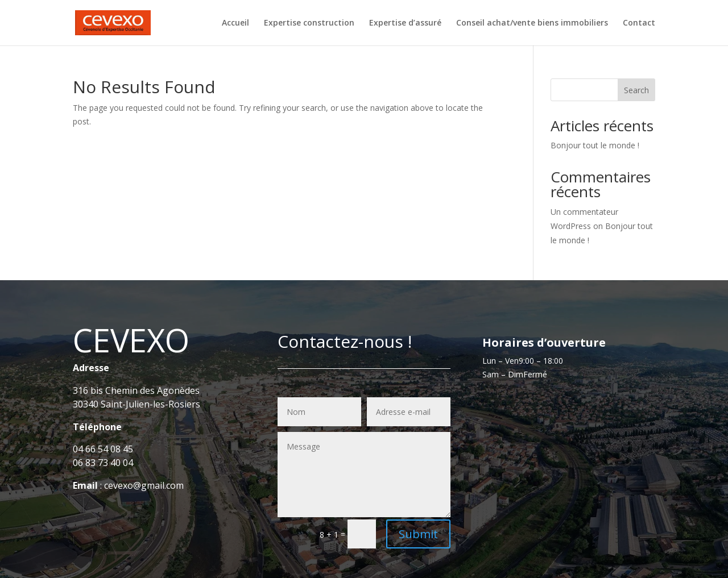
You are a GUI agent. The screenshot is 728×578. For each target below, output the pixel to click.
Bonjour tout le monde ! (595, 145)
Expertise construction (309, 23)
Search (636, 90)
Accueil (235, 23)
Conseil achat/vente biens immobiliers (532, 23)
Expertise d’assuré (405, 23)
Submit (418, 534)
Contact (639, 23)
